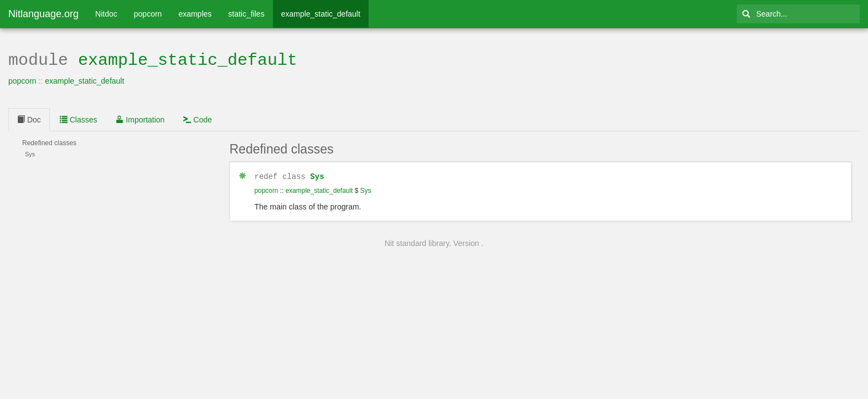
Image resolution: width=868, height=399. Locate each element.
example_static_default (321, 14)
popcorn (148, 14)
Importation (140, 119)
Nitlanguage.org (43, 14)
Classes (79, 119)
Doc (29, 119)
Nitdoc (106, 14)
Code (197, 119)
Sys (317, 175)
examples (195, 14)
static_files (246, 14)
